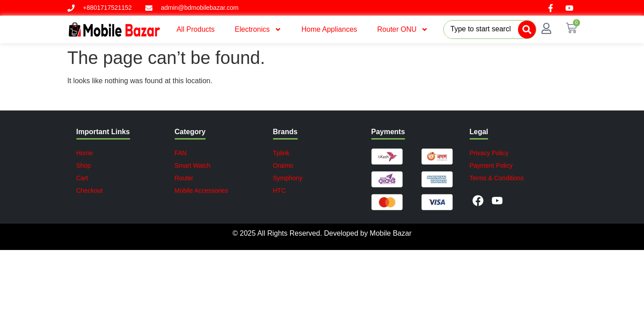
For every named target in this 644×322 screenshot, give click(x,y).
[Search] (527, 30)
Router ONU (403, 30)
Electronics (258, 30)
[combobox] (481, 30)
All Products (196, 29)
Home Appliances (330, 29)
